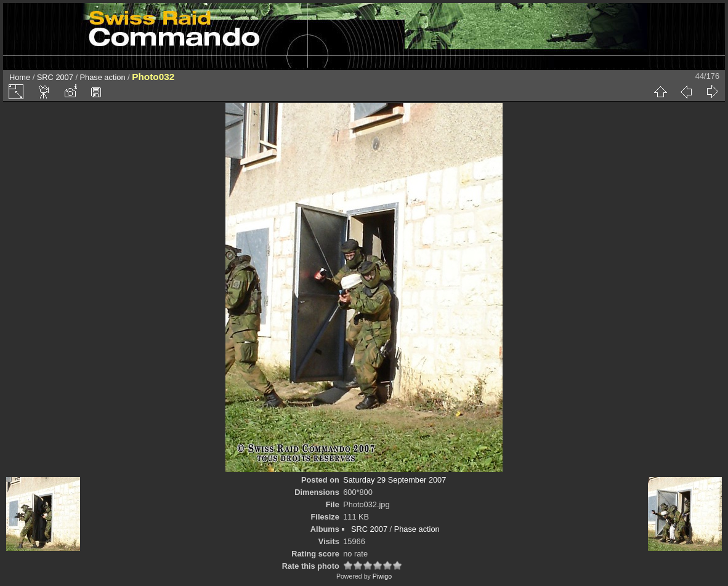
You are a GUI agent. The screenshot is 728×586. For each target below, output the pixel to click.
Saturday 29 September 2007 (394, 480)
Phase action (103, 77)
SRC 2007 (55, 77)
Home (20, 77)
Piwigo (382, 576)
